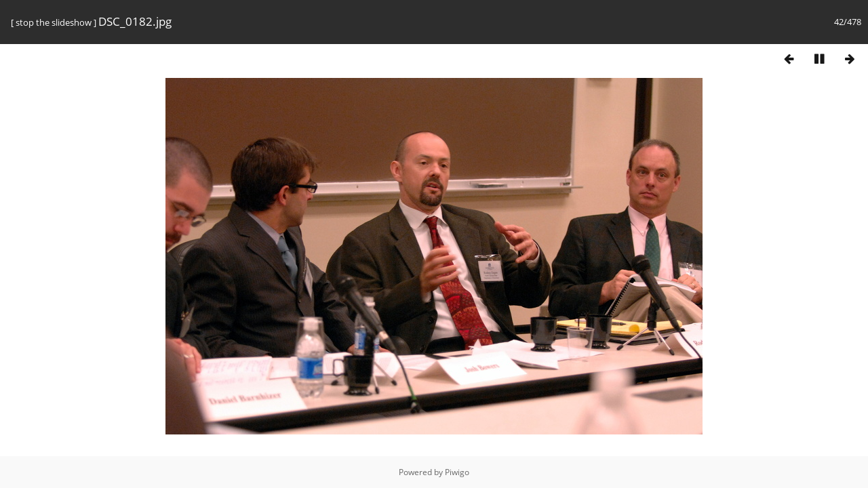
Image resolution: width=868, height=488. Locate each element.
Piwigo (457, 472)
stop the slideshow (54, 22)
